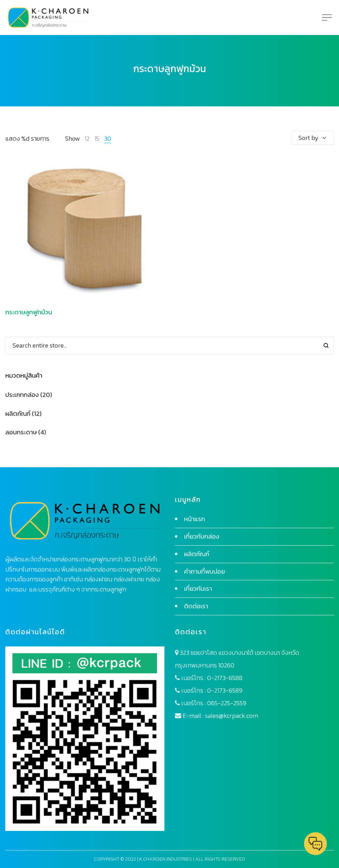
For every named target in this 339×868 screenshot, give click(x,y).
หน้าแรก (195, 519)
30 (108, 138)
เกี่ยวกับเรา (198, 589)
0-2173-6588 (225, 678)
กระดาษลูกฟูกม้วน (29, 312)
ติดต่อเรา (196, 606)
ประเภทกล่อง (22, 395)
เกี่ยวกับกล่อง (202, 536)
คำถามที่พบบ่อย (204, 571)
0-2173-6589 (225, 690)
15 (97, 138)
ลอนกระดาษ (21, 432)
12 (87, 138)
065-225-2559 (227, 703)
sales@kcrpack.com (232, 716)
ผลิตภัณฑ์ (18, 414)
